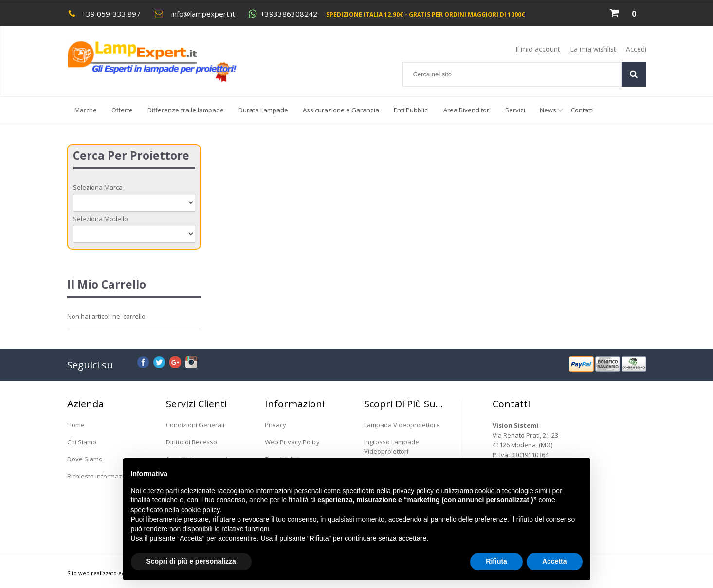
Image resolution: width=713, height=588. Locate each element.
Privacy (275, 425)
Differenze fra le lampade (186, 110)
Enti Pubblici (411, 110)
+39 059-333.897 (111, 14)
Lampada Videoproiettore (402, 425)
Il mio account (538, 49)
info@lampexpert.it (203, 14)
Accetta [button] (555, 561)
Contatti (582, 110)
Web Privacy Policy (292, 442)
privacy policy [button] (413, 491)
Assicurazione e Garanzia (341, 110)
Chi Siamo (82, 442)
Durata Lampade (263, 110)
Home (76, 425)
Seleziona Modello (101, 219)
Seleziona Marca (98, 187)
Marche (86, 110)
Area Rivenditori (467, 110)
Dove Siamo (85, 459)
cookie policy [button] (200, 510)
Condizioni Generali (195, 425)
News (552, 115)
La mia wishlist (593, 49)
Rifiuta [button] (496, 561)
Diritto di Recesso (192, 442)
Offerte (122, 110)
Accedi (636, 49)
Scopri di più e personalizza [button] (191, 561)
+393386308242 (289, 14)
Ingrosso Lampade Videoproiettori (392, 447)
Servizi (515, 110)
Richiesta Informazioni (100, 476)
